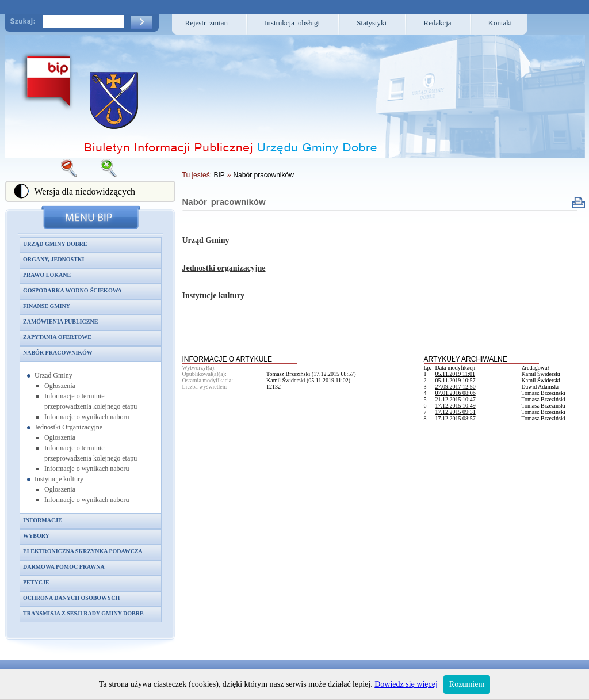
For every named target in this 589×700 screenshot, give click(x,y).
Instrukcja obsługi (292, 23)
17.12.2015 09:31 (456, 412)
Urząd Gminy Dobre (55, 244)
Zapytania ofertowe (57, 337)
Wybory (36, 536)
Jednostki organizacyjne (224, 268)
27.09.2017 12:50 (456, 387)
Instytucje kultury (59, 479)
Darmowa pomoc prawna (64, 567)
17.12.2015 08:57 (456, 418)
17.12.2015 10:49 (456, 406)
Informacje (43, 520)
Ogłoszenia (60, 386)
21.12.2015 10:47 (456, 399)
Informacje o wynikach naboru (87, 417)
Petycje (36, 582)
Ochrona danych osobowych (71, 598)
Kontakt (500, 23)
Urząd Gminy (53, 375)
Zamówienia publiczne (60, 322)
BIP (219, 175)
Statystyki (372, 23)
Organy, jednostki (53, 259)
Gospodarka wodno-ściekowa (72, 290)
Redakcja (437, 23)
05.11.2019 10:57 (456, 380)
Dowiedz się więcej (406, 684)
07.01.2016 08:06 (456, 393)
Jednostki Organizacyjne (68, 427)
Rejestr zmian (207, 23)
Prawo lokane (47, 275)
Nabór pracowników (58, 353)
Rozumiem (467, 684)
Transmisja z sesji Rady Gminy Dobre (83, 613)
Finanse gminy (47, 306)
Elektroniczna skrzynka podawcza (83, 551)
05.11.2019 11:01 (456, 374)
